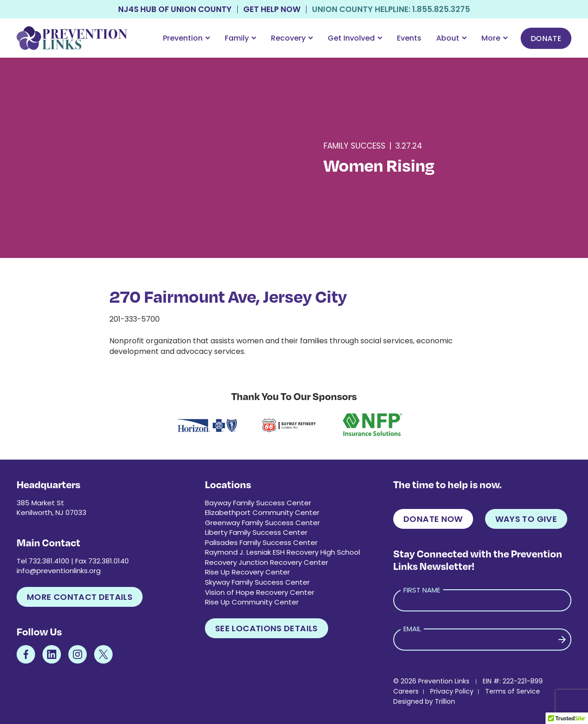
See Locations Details (267, 628)
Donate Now (433, 519)
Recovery (292, 38)
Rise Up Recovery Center (247, 572)
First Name (422, 590)
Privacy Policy (452, 691)
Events (409, 38)
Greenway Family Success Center (262, 523)
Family (240, 38)
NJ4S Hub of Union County (175, 9)
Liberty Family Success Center (256, 532)
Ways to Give (526, 519)
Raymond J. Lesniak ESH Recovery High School (282, 552)
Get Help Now (272, 9)
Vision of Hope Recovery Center (260, 592)
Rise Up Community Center (252, 602)
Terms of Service (513, 691)
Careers (406, 691)
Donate (546, 39)
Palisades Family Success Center (261, 542)
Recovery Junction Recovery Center (267, 562)
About (451, 38)
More (495, 38)
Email (412, 629)
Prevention (186, 38)
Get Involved (355, 38)
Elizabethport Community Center (262, 512)
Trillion (445, 701)
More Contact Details (80, 597)
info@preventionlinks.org (59, 571)
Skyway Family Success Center (257, 582)
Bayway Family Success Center (258, 503)
